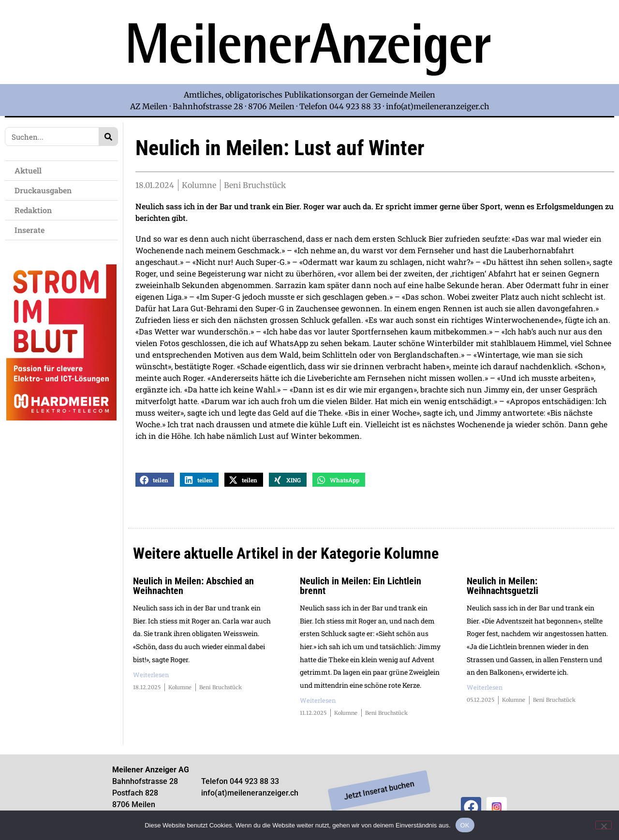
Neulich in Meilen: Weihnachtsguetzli (502, 588)
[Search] (108, 137)
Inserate (32, 230)
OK (465, 825)
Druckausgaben (43, 190)
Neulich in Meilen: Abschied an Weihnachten (193, 588)
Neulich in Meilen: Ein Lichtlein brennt (361, 588)
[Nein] (604, 825)
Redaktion (36, 210)
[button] (155, 482)
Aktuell (30, 170)
